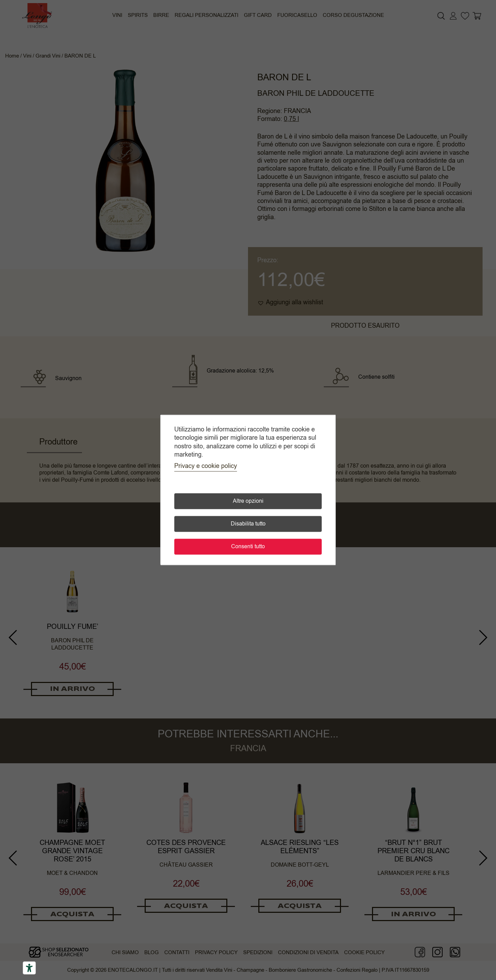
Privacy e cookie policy (206, 466)
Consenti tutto (248, 547)
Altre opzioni (248, 501)
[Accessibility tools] (29, 968)
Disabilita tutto (248, 524)
